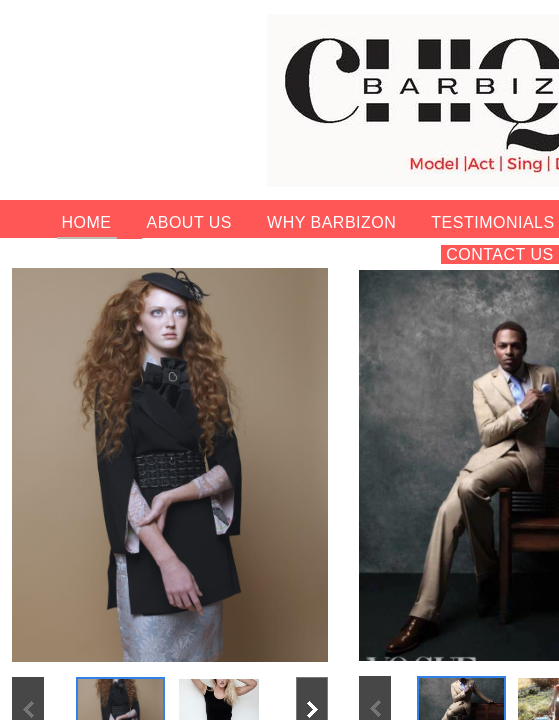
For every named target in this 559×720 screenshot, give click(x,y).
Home (87, 222)
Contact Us (500, 254)
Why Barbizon (331, 222)
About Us (190, 222)
